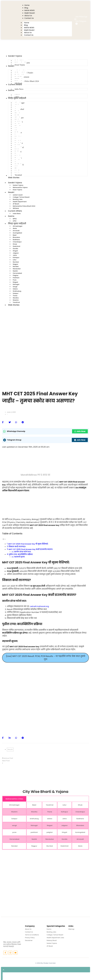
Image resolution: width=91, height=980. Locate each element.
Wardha (16, 298)
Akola (15, 228)
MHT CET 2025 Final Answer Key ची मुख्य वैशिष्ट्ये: (28, 544)
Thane (15, 296)
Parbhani (16, 278)
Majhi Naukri (29, 30)
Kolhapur (16, 258)
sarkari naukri (18, 195)
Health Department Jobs (55, 938)
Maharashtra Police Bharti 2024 (24, 206)
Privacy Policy (30, 938)
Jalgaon (16, 253)
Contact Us (29, 35)
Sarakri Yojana (16, 183)
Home (27, 23)
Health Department (20, 202)
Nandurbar (17, 269)
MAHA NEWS (29, 28)
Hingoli (15, 251)
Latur (15, 260)
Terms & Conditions (32, 935)
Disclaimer (29, 940)
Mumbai (16, 262)
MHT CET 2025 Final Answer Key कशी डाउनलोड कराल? (31, 549)
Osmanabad (17, 273)
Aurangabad (17, 233)
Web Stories (14, 305)
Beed (15, 235)
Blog (26, 25)
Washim (16, 300)
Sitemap (71, 929)
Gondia (15, 249)
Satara (15, 289)
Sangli (15, 287)
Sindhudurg (17, 291)
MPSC (15, 219)
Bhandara (16, 237)
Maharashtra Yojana (20, 187)
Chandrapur (17, 242)
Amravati (16, 231)
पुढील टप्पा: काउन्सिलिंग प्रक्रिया (21, 554)
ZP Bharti (16, 204)
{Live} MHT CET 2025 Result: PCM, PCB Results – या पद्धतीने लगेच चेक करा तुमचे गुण (46, 658)
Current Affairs (16, 211)
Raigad (15, 282)
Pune (15, 280)
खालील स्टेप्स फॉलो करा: (23, 552)
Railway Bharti (52, 940)
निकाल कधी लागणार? (17, 547)
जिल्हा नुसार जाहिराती (18, 224)
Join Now (80, 431)
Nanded (16, 266)
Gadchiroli (16, 246)
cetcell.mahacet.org (39, 606)
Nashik (15, 271)
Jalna (15, 255)
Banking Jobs (18, 199)
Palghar (16, 275)
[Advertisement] (45, 322)
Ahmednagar (18, 226)
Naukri (12, 192)
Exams (12, 216)
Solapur (16, 293)
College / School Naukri (21, 197)
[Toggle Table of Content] (4, 539)
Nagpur (15, 264)
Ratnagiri (16, 284)
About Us (28, 33)
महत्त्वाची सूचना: (20, 557)
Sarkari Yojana (18, 185)
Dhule (15, 244)
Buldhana (16, 240)
